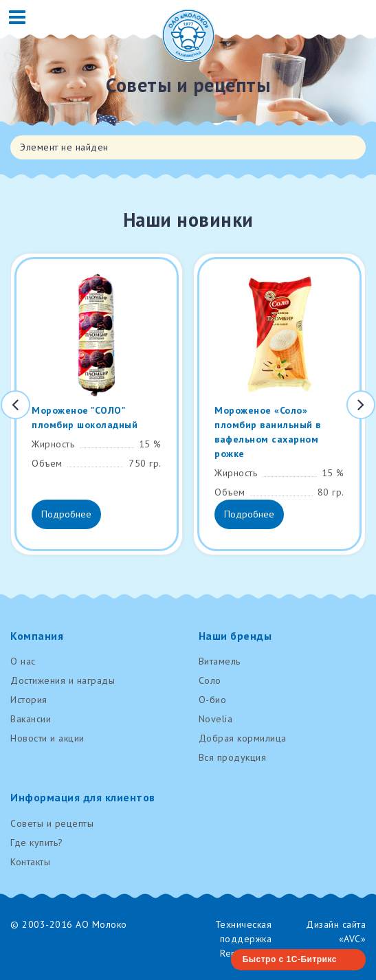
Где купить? (37, 843)
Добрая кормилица (243, 738)
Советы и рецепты (52, 823)
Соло (210, 680)
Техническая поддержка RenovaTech (244, 939)
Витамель (220, 661)
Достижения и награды (63, 680)
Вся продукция (233, 757)
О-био (213, 700)
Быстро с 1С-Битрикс (290, 959)
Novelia (216, 719)
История (29, 700)
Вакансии (31, 719)
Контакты (30, 862)
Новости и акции (47, 738)
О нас (23, 661)
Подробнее (66, 514)
